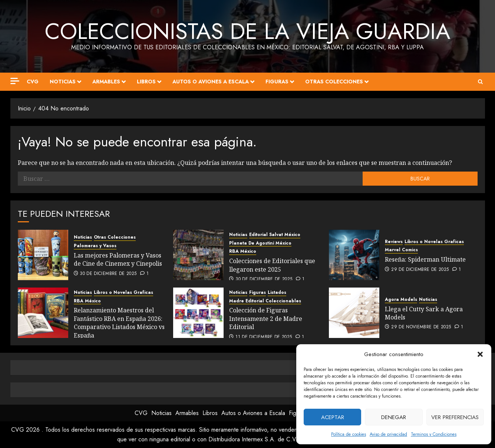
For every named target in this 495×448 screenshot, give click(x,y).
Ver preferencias (455, 417)
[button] (480, 354)
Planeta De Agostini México (260, 243)
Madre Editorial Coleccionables (265, 301)
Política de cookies (349, 434)
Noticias (63, 82)
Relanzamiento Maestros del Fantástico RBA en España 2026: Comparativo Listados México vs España (119, 323)
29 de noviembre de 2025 (421, 327)
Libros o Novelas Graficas (434, 242)
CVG (33, 82)
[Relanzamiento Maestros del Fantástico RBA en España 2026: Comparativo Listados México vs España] (43, 313)
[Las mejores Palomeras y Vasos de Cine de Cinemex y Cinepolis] (43, 255)
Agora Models (401, 300)
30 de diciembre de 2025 (108, 274)
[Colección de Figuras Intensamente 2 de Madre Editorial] (198, 313)
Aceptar (333, 417)
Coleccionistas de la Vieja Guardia (248, 31)
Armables (106, 82)
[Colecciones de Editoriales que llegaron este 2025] (198, 255)
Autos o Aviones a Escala (211, 82)
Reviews (394, 242)
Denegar (394, 417)
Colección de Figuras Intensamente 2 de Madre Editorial (266, 318)
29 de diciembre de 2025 (420, 270)
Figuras (277, 82)
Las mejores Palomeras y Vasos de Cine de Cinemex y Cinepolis (118, 259)
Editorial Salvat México (275, 235)
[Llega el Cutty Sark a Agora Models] (354, 313)
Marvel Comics (401, 250)
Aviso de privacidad (388, 434)
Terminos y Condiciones (434, 434)
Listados (277, 293)
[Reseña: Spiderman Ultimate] (354, 255)
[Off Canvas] (15, 81)
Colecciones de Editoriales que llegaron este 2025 (272, 265)
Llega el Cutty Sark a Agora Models (424, 313)
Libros (146, 82)
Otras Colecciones (334, 82)
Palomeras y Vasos (95, 246)
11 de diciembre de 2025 (264, 337)
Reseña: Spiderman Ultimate (425, 259)
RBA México (243, 251)
